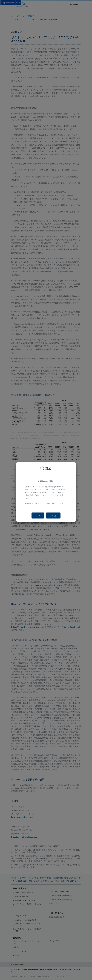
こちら (46, 503)
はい (38, 515)
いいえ (53, 515)
